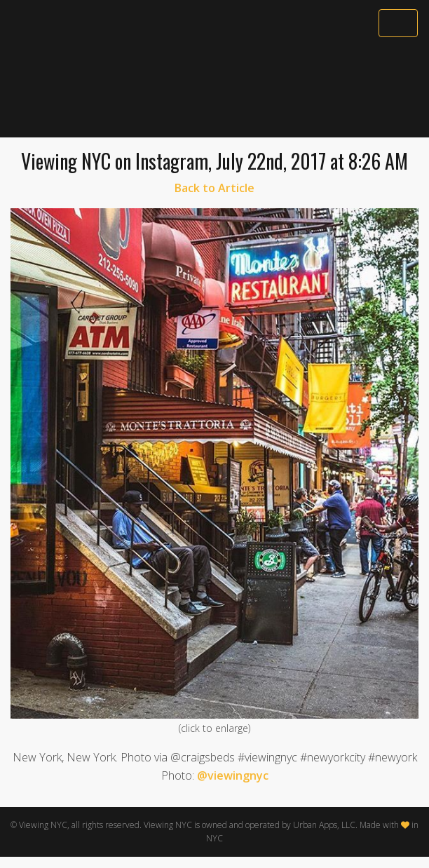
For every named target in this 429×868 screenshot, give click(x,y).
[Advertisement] (214, 89)
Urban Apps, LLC (324, 825)
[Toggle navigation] (398, 23)
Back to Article (214, 188)
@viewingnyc (233, 775)
